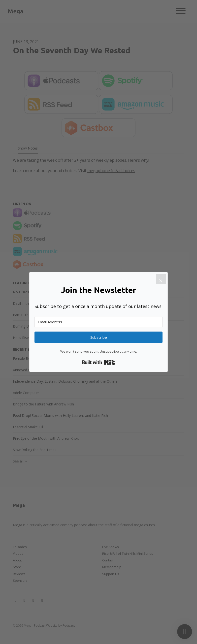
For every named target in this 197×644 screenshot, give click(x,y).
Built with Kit (99, 362)
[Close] (161, 279)
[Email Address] (98, 322)
